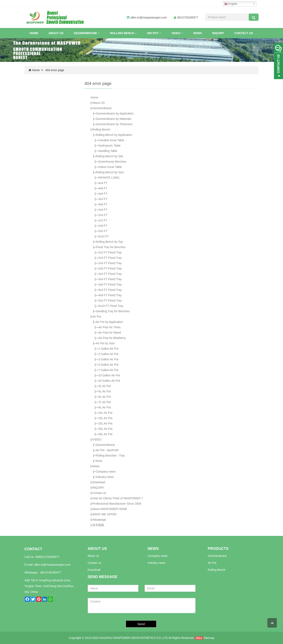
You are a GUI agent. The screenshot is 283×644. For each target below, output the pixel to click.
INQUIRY (218, 33)
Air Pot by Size (105, 343)
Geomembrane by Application (115, 113)
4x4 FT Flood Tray (110, 290)
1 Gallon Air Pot (108, 349)
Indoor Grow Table (110, 167)
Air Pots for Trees (109, 327)
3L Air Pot (105, 386)
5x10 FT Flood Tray (111, 306)
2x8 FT (103, 226)
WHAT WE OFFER (105, 514)
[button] (99, 33)
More (99, 461)
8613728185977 (51, 572)
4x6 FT (103, 194)
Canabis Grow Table (111, 140)
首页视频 (98, 525)
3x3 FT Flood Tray (110, 274)
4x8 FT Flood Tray (110, 295)
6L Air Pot (105, 397)
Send (141, 624)
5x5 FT (103, 231)
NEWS (153, 549)
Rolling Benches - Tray (110, 456)
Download (99, 482)
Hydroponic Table (109, 146)
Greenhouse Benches (112, 162)
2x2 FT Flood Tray (110, 252)
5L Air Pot (105, 391)
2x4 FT (103, 215)
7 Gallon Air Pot (108, 370)
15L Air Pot (105, 418)
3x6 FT (103, 204)
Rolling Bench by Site (109, 156)
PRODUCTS (218, 549)
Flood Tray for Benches (111, 247)
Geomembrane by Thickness (114, 124)
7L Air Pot (105, 402)
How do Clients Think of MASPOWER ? (118, 498)
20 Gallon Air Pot (109, 381)
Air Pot (154, 33)
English (231, 4)
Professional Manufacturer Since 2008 (117, 504)
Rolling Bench (123, 33)
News (198, 33)
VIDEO (177, 33)
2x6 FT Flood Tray (110, 268)
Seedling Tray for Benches (113, 311)
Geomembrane (87, 33)
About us (93, 556)
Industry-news (105, 477)
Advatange (99, 520)
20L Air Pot (105, 423)
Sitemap (209, 638)
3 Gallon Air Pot (108, 359)
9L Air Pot (105, 407)
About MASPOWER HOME (110, 509)
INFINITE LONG (109, 178)
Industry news (156, 563)
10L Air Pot (105, 413)
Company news (106, 472)
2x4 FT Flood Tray (110, 263)
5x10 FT (104, 236)
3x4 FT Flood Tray (110, 279)
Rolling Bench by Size (110, 172)
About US (56, 33)
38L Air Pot (105, 434)
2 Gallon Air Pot (108, 354)
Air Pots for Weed (110, 333)
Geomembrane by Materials (113, 119)
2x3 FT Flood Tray (110, 258)
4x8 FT (103, 188)
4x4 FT (103, 183)
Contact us (244, 33)
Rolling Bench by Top (109, 242)
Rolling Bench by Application (114, 135)
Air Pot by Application (109, 322)
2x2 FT (103, 220)
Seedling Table (108, 151)
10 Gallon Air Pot (109, 375)
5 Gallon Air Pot (108, 365)
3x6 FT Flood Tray (110, 284)
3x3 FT (103, 199)
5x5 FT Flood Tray (110, 301)
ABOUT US (97, 549)
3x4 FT (103, 210)
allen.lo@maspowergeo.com (149, 17)
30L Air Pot (105, 429)
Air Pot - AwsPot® (107, 450)
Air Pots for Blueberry (112, 338)
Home (34, 33)
